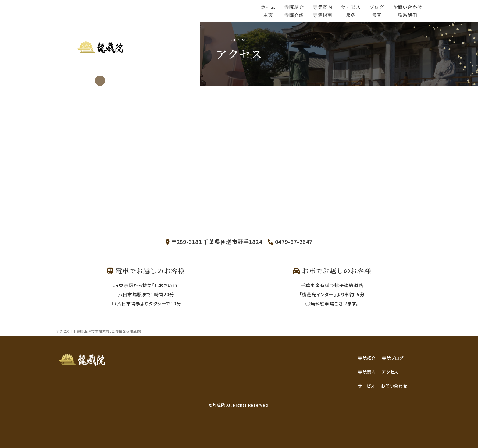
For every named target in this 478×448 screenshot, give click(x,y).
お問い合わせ (394, 386)
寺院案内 (367, 372)
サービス (366, 386)
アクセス (390, 372)
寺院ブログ (393, 358)
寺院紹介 (367, 358)
